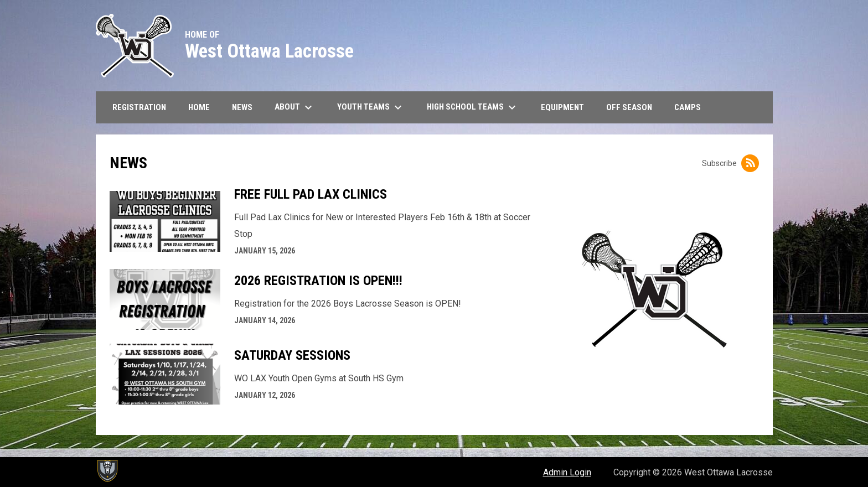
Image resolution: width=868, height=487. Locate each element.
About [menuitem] (295, 107)
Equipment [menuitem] (562, 107)
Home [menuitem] (199, 107)
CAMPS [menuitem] (688, 107)
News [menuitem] (242, 107)
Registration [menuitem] (139, 107)
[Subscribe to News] (750, 163)
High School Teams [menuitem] (473, 107)
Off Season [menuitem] (629, 107)
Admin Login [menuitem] (567, 472)
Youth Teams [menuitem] (371, 107)
